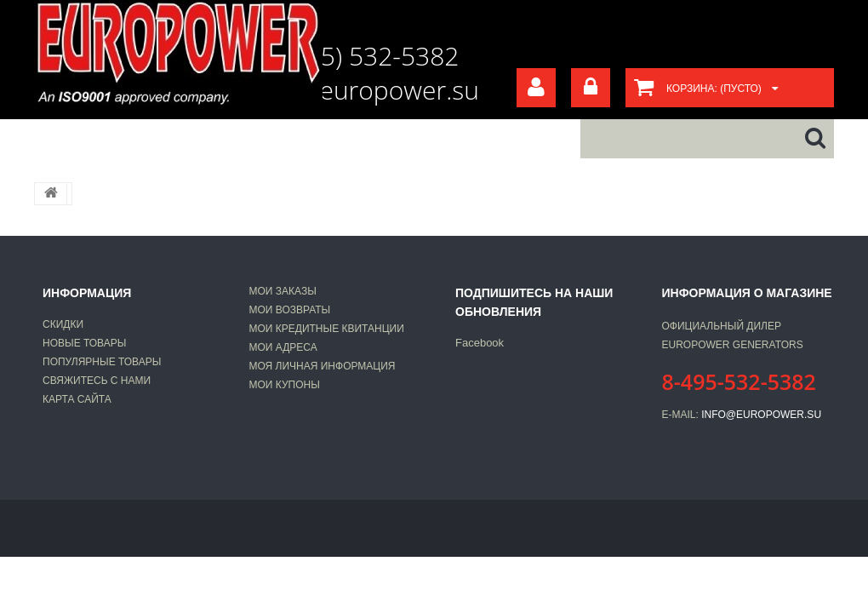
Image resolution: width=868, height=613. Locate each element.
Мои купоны (285, 385)
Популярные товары (102, 362)
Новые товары (84, 343)
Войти (591, 88)
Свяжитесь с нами (97, 381)
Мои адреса (283, 347)
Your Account (536, 88)
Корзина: (714, 89)
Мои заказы (283, 291)
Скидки (63, 324)
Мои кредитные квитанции (327, 329)
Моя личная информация (323, 366)
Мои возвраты (290, 310)
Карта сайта (77, 399)
